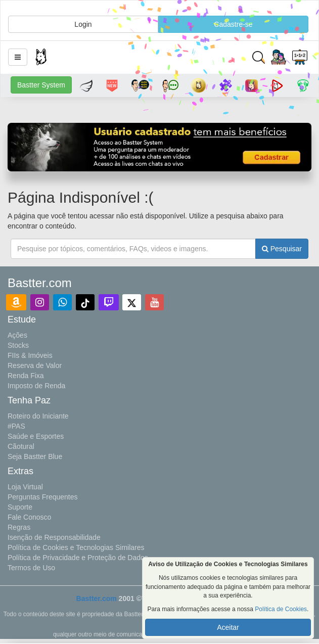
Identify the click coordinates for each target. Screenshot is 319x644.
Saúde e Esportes (36, 436)
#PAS (16, 426)
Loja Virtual (25, 487)
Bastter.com (97, 599)
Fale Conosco (29, 517)
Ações (17, 335)
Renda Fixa (26, 376)
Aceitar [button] (228, 627)
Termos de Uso (31, 568)
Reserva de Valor (35, 365)
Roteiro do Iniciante (38, 416)
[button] (18, 57)
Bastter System (41, 85)
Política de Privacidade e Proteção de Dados (78, 558)
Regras (19, 527)
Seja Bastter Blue (35, 456)
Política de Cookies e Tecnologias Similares (76, 547)
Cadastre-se (233, 24)
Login (83, 24)
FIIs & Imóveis (30, 355)
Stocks (18, 345)
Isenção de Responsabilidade (54, 537)
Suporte (20, 507)
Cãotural (21, 446)
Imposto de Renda (36, 386)
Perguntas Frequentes (43, 497)
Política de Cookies (281, 609)
